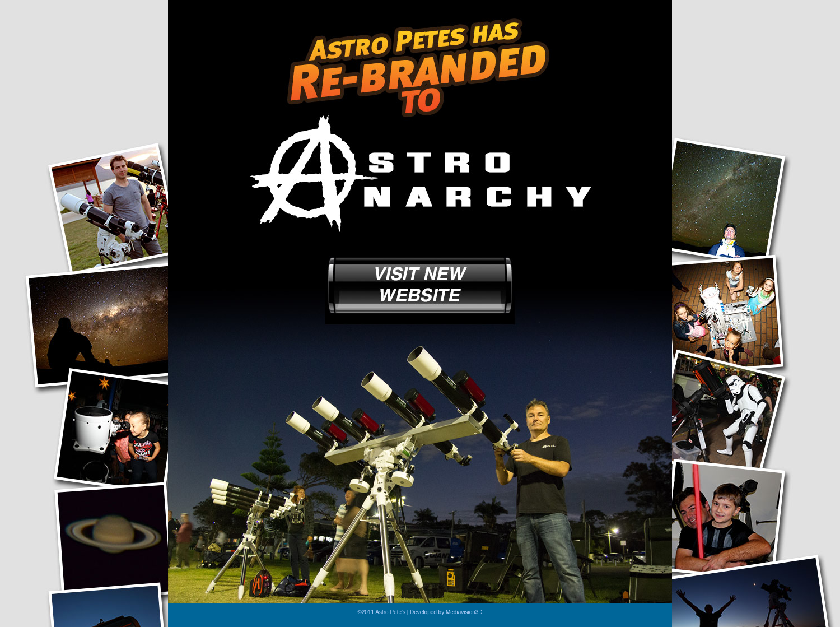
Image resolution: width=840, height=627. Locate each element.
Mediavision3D (464, 612)
